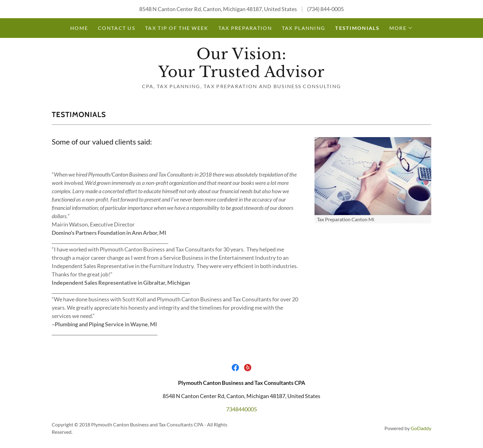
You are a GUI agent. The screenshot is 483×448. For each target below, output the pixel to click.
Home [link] (79, 28)
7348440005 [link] (241, 409)
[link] (241, 75)
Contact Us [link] (117, 28)
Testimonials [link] (357, 28)
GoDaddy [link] (421, 428)
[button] (401, 28)
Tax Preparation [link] (245, 28)
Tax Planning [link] (304, 28)
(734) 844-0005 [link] (325, 9)
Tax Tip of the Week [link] (177, 28)
